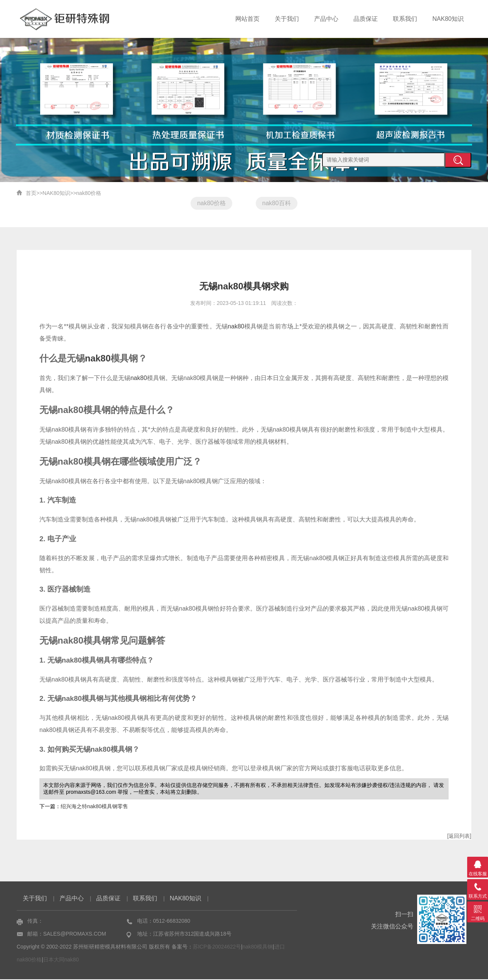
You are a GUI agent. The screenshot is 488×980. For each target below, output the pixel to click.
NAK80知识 (448, 19)
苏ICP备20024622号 (217, 947)
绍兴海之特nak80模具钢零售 (94, 807)
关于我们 (287, 19)
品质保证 (366, 19)
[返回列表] (459, 837)
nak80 (236, 327)
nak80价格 (89, 193)
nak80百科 (277, 203)
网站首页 (247, 19)
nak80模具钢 (258, 947)
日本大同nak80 (61, 960)
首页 (31, 193)
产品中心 (326, 19)
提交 (458, 160)
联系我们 (405, 19)
